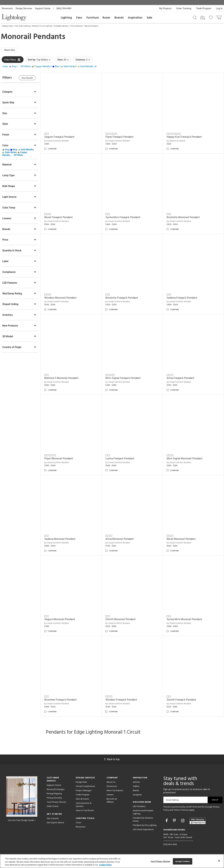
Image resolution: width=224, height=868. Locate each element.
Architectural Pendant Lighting (143, 812)
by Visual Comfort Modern (57, 141)
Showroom (7, 8)
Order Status (52, 806)
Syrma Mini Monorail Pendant (184, 619)
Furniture (93, 18)
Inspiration (135, 18)
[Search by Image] (203, 18)
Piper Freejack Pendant (119, 137)
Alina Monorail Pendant (120, 539)
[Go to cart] (219, 17)
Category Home (7, 26)
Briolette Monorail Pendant (183, 217)
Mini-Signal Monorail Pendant (184, 459)
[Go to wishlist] (211, 17)
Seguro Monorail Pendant (60, 619)
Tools (78, 823)
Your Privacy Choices (56, 802)
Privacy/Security (54, 798)
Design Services (24, 8)
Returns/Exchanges (56, 789)
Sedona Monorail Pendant (60, 539)
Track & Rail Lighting (22, 26)
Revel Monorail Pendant (181, 539)
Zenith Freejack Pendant (181, 700)
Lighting (66, 18)
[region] (112, 861)
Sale (149, 18)
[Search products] (195, 17)
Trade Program (204, 8)
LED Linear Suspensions (143, 830)
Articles (136, 782)
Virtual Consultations (85, 786)
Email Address (173, 800)
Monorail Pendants (91, 26)
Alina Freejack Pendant (180, 378)
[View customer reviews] (198, 821)
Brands (119, 18)
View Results (27, 78)
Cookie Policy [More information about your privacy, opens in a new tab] (105, 865)
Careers (110, 795)
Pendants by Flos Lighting (145, 825)
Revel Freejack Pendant (58, 217)
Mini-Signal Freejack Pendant (123, 378)
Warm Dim (10, 50)
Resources (80, 827)
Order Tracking (184, 8)
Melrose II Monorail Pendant (61, 378)
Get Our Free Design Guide (22, 820)
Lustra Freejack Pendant (120, 459)
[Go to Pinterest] (175, 821)
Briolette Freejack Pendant (122, 298)
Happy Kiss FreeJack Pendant (184, 137)
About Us (111, 782)
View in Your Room (85, 811)
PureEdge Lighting (61, 26)
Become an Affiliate (112, 801)
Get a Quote (53, 818)
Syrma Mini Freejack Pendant (123, 217)
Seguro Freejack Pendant (59, 137)
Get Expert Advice (55, 823)
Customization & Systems (84, 805)
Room (106, 18)
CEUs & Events (82, 799)
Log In (219, 8)
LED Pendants (139, 806)
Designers (137, 795)
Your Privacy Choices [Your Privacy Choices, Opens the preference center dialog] (160, 861)
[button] (50, 66)
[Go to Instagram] (183, 821)
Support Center (43, 8)
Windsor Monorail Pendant (60, 298)
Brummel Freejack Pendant (61, 700)
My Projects (165, 8)
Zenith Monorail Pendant (121, 619)
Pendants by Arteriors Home (143, 820)
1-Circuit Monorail (76, 26)
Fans (79, 18)
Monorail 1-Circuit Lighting (42, 26)
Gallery (136, 786)
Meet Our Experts (115, 791)
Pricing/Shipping (54, 794)
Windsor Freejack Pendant (121, 700)
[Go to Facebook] (167, 821)
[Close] (219, 861)
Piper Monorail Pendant (59, 459)
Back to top (112, 759)
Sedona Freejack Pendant (182, 298)
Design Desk (81, 782)
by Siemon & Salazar (176, 141)
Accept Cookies (183, 861)
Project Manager (84, 791)
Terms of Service (181, 810)
